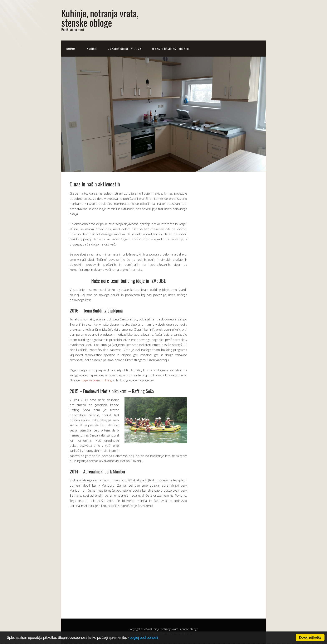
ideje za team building (96, 380)
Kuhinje (92, 49)
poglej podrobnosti (144, 637)
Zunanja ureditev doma (125, 49)
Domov (71, 49)
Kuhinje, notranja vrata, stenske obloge (100, 18)
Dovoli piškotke (310, 637)
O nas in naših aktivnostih (171, 49)
